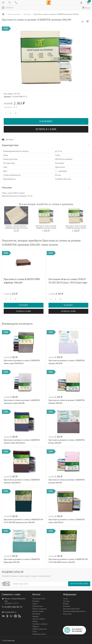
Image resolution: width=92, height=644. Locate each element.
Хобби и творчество (40, 629)
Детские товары (38, 611)
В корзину (46, 121)
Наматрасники (38, 606)
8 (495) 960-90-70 (13, 607)
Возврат (66, 604)
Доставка (66, 601)
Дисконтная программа (71, 609)
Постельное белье (39, 599)
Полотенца (36, 614)
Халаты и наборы (39, 619)
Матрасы (36, 626)
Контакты (67, 606)
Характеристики (10, 145)
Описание (7, 187)
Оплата (66, 599)
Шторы (35, 621)
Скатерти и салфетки (40, 624)
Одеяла (35, 604)
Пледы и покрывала (40, 609)
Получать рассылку (79, 584)
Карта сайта (67, 614)
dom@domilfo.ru (10, 612)
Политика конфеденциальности (74, 611)
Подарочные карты (39, 634)
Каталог (8, 8)
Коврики (36, 616)
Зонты (35, 632)
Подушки (36, 601)
